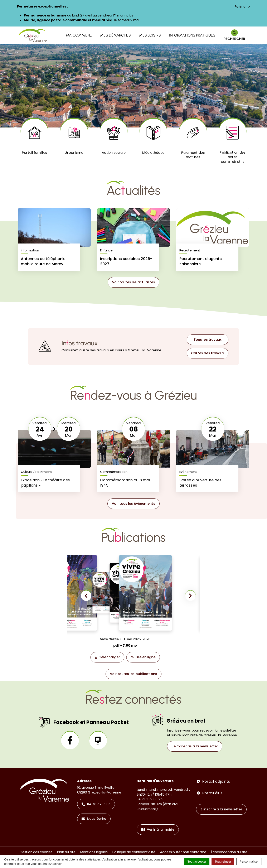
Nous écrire (94, 819)
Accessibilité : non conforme (183, 852)
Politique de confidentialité (134, 852)
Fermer (242, 7)
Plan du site (66, 852)
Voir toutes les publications (133, 674)
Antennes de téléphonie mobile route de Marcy (43, 261)
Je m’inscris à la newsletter (195, 746)
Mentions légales (94, 852)
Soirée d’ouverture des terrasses (200, 483)
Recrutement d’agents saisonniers (201, 261)
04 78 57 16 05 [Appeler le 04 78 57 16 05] (96, 804)
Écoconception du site (229, 852)
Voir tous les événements (133, 504)
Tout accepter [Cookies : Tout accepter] (197, 861)
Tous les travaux (208, 340)
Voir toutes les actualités (134, 282)
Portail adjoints (216, 781)
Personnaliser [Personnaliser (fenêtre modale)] (249, 861)
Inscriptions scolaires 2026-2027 (126, 261)
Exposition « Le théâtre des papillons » (45, 483)
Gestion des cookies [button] (36, 852)
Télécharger (122, 658)
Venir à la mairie (158, 830)
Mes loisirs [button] (150, 35)
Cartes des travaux (208, 353)
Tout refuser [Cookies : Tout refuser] (223, 861)
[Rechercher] (234, 35)
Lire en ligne (157, 658)
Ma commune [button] (79, 35)
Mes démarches (115, 35)
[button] (86, 598)
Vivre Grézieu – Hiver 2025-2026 (137, 639)
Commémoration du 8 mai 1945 (125, 483)
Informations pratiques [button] (192, 35)
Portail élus (212, 793)
